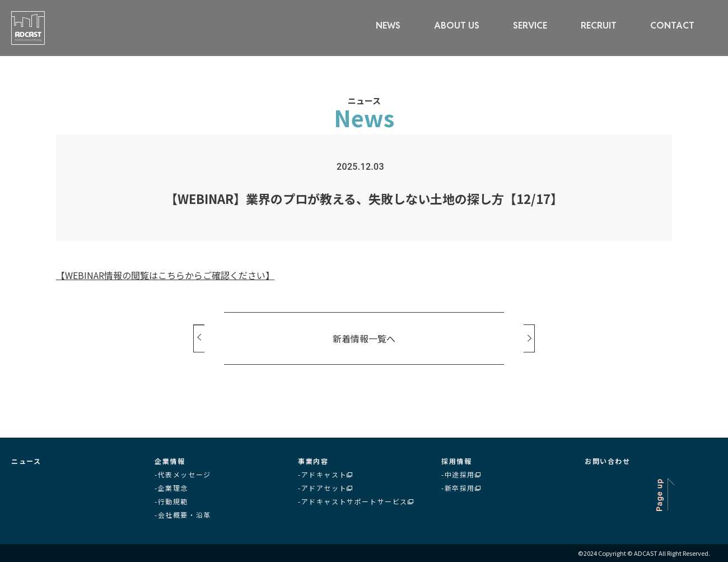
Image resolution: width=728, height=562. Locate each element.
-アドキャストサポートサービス (356, 501)
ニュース (26, 461)
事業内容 (313, 461)
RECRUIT (599, 25)
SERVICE (530, 25)
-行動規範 (171, 501)
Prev (199, 338)
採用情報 (456, 461)
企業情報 (170, 461)
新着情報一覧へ (364, 338)
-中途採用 (461, 474)
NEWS (388, 25)
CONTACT (672, 25)
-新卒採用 (461, 488)
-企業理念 (171, 488)
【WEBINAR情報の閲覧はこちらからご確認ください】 (165, 275)
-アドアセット (325, 488)
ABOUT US (457, 25)
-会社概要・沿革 (183, 515)
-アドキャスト (325, 474)
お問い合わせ (608, 461)
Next (529, 338)
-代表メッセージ (183, 474)
